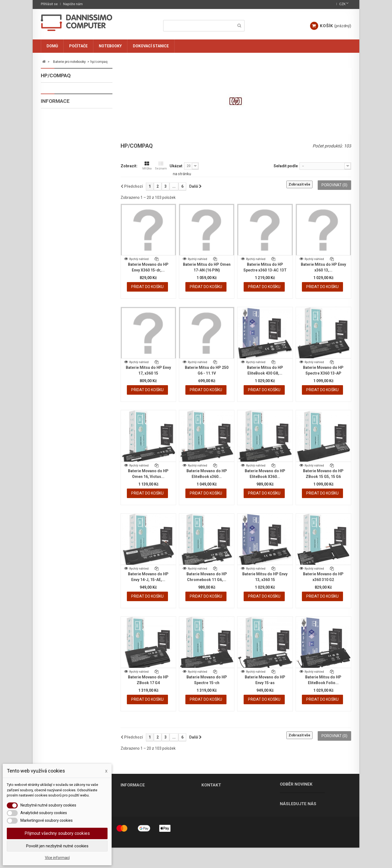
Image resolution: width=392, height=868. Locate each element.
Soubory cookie (64, 322)
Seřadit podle (286, 166)
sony (54, 214)
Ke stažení (59, 349)
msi (53, 179)
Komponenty (59, 259)
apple (55, 111)
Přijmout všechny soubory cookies (57, 833)
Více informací (57, 858)
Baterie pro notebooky (68, 88)
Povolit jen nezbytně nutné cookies (57, 846)
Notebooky (110, 46)
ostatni (57, 237)
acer (54, 99)
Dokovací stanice (151, 46)
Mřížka (147, 166)
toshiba (57, 225)
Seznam (161, 166)
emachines (60, 145)
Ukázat (176, 166)
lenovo (56, 191)
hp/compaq (60, 168)
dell (53, 134)
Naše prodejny (133, 796)
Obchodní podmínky (68, 340)
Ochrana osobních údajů (71, 331)
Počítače (78, 46)
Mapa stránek (132, 822)
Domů (52, 46)
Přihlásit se (49, 4)
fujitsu (56, 157)
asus (54, 122)
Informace (55, 307)
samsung (58, 202)
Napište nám (73, 4)
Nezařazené (58, 282)
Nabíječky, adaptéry (66, 248)
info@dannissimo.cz (229, 814)
